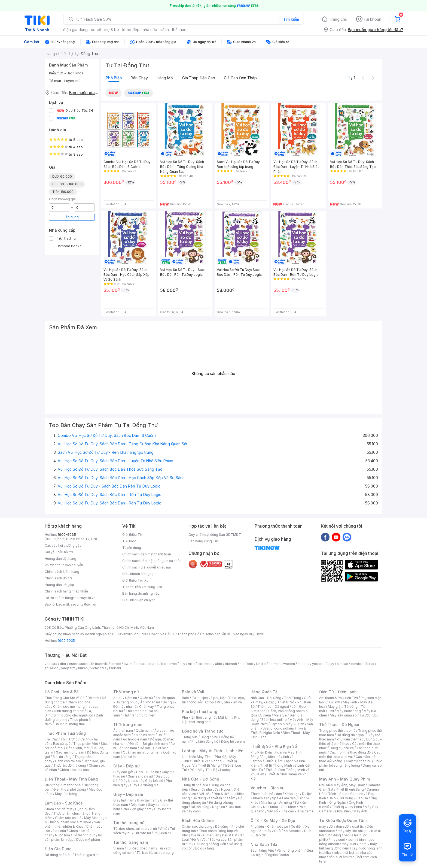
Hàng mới (165, 78)
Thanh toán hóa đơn (266, 794)
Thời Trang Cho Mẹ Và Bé (65, 698)
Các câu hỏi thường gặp (63, 545)
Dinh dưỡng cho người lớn (73, 715)
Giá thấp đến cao (199, 78)
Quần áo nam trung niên (142, 752)
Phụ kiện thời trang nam (211, 720)
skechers (205, 664)
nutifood (246, 664)
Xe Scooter (292, 831)
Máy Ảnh (360, 811)
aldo (219, 664)
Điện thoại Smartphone (63, 785)
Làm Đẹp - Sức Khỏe (64, 803)
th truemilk (100, 664)
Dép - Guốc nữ (148, 772)
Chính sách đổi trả (59, 578)
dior (63, 664)
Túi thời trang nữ (129, 823)
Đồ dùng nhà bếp (58, 855)
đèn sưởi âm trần (342, 857)
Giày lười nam (124, 800)
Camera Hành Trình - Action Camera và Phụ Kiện (349, 794)
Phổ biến (114, 78)
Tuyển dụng (132, 548)
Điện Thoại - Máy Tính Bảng (71, 779)
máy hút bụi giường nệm (348, 846)
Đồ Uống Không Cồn (210, 844)
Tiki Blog (129, 541)
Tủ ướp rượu (369, 715)
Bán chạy (139, 78)
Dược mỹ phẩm (88, 840)
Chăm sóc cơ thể (68, 818)
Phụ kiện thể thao (350, 739)
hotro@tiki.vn (85, 598)
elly (182, 664)
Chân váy (147, 707)
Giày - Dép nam (128, 794)
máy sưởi (326, 826)
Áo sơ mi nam (144, 735)
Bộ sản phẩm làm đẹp (73, 837)
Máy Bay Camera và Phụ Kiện (349, 809)
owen (128, 664)
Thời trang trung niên (139, 715)
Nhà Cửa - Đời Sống (201, 779)
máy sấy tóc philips (353, 831)
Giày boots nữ (131, 781)
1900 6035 (66, 641)
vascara (51, 664)
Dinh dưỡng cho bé (69, 711)
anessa (304, 664)
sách (165, 30)
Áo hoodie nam (135, 739)
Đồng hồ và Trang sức (203, 731)
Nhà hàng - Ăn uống (276, 802)
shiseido (52, 668)
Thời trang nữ (126, 692)
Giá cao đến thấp (240, 78)
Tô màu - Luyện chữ (65, 81)
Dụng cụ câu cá (342, 748)
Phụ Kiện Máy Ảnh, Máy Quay (342, 785)
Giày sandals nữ (140, 776)
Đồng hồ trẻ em (233, 741)
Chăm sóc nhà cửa (74, 770)
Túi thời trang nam (131, 842)
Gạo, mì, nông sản (70, 752)
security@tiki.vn (83, 604)
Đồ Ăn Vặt (199, 840)
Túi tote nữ (142, 833)
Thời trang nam (128, 725)
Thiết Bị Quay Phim (347, 807)
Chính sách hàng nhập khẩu (66, 591)
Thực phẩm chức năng (71, 813)
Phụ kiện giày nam (137, 809)
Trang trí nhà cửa (195, 785)
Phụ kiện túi (163, 833)
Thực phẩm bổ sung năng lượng (351, 763)
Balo (185, 698)
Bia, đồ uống (62, 757)
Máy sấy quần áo (343, 715)
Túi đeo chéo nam (141, 848)
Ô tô (277, 831)
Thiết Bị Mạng (209, 765)
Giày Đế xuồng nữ (144, 785)
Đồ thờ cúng (200, 807)
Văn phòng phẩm (290, 850)
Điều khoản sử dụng (138, 574)
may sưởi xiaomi (343, 840)
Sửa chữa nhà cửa (205, 789)
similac (342, 664)
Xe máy (265, 831)
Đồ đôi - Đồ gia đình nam (149, 744)
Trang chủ (338, 19)
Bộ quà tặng (205, 848)
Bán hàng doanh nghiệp (141, 593)
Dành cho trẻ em (68, 761)
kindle (261, 664)
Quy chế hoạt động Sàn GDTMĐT (215, 535)
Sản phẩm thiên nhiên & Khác (72, 824)
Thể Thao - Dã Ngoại (339, 725)
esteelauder (79, 664)
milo (191, 664)
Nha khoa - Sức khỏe (280, 807)
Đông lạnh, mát (78, 748)
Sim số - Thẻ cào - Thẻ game (290, 811)
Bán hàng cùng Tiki (204, 541)
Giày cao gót (123, 772)
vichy (95, 668)
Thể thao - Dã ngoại (273, 707)
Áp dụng (72, 217)
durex (154, 664)
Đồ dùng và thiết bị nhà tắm (214, 798)
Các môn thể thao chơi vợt (350, 754)
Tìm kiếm (291, 19)
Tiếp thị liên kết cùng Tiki (142, 587)
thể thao (179, 30)
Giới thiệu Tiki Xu (135, 580)
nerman (274, 664)
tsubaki (115, 668)
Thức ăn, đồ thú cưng (70, 765)
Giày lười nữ (154, 781)
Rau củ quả (62, 744)
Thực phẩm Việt (86, 744)
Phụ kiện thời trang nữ (199, 717)
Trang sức (190, 737)
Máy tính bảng (66, 794)
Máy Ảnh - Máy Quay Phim (344, 779)
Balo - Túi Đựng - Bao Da (348, 798)
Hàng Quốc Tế (264, 692)
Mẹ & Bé (280, 715)
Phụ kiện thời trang (200, 711)
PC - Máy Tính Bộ (204, 770)
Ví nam (119, 848)
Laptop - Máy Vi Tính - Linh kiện (213, 751)
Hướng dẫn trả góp (59, 585)
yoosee (318, 664)
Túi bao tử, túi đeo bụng (155, 853)
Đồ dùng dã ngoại (351, 735)
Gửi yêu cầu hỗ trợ (59, 552)
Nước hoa (62, 835)
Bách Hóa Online (198, 820)
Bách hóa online (274, 720)
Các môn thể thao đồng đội (350, 752)
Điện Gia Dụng (58, 849)
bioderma (169, 664)
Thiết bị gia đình (87, 855)
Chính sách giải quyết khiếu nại (147, 567)
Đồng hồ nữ (209, 737)
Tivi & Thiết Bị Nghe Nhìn (278, 731)
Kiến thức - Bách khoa (66, 73)
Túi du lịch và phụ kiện (209, 698)
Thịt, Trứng (69, 739)
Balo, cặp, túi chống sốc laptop (213, 700)
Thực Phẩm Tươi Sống (65, 733)
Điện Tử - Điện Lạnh (338, 692)
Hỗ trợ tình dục (84, 835)
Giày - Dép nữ (126, 766)
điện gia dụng (75, 30)
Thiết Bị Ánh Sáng (350, 789)
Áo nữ (118, 698)
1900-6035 (67, 535)
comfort (357, 664)
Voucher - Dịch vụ (267, 788)
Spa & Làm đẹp (284, 798)
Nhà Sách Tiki (264, 844)
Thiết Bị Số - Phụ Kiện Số (274, 746)
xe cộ (96, 30)
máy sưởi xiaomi (355, 844)
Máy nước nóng (349, 711)
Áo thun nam (123, 731)
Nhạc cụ (219, 807)
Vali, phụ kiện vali (230, 702)
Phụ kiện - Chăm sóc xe (269, 826)
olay (331, 664)
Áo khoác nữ (150, 702)
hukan (83, 668)
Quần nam (144, 731)
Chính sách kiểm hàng (62, 572)
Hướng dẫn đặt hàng (60, 559)
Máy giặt (335, 707)
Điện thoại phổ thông (70, 789)
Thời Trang (293, 698)
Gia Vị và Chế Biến (205, 835)
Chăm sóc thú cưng (197, 826)
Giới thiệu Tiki (133, 535)
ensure (141, 664)
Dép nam (138, 805)
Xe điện (297, 826)
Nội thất (205, 794)
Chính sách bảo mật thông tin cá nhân (152, 561)
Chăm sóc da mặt (59, 809)
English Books (278, 855)
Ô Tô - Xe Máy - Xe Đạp (273, 820)
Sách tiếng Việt (262, 850)
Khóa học (292, 794)
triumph (231, 664)
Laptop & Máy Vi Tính (287, 724)
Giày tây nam (147, 800)
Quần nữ (146, 698)
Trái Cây (51, 739)
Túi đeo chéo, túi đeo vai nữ (135, 829)
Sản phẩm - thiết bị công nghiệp (282, 726)
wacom (289, 664)
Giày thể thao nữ (359, 761)
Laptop (226, 770)
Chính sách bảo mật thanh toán (147, 554)
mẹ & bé (112, 30)
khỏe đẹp (131, 30)
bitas (370, 664)
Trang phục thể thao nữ (337, 731)
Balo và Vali (193, 692)
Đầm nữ (131, 698)
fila (104, 668)
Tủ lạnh (334, 702)
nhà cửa (150, 30)
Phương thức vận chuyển (64, 565)
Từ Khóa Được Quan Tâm (343, 820)
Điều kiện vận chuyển (139, 600)
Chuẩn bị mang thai (70, 724)
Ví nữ (163, 829)
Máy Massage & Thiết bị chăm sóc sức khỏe (76, 820)
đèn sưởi (343, 826)
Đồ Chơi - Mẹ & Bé (62, 692)
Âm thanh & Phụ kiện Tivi (338, 698)
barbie (116, 664)
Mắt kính (225, 717)
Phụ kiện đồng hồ (205, 741)
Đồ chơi (93, 698)
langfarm (68, 668)
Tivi (331, 711)
